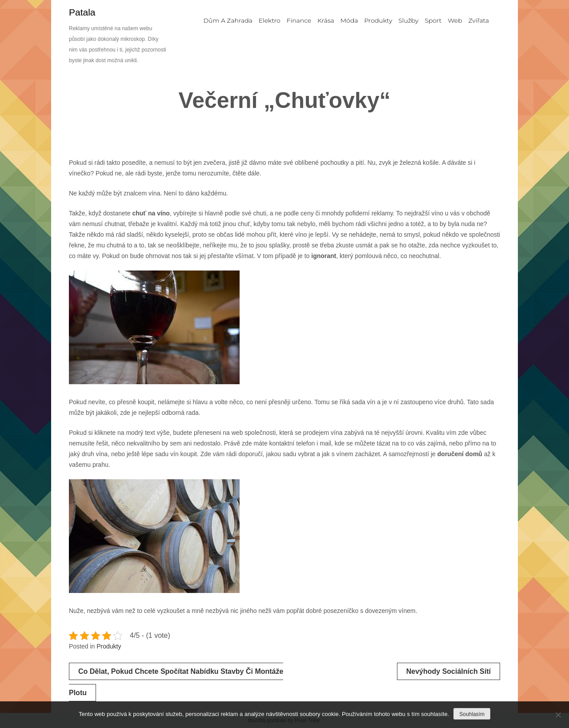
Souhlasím (472, 714)
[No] (558, 715)
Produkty (109, 646)
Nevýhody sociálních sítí (449, 671)
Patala (82, 12)
